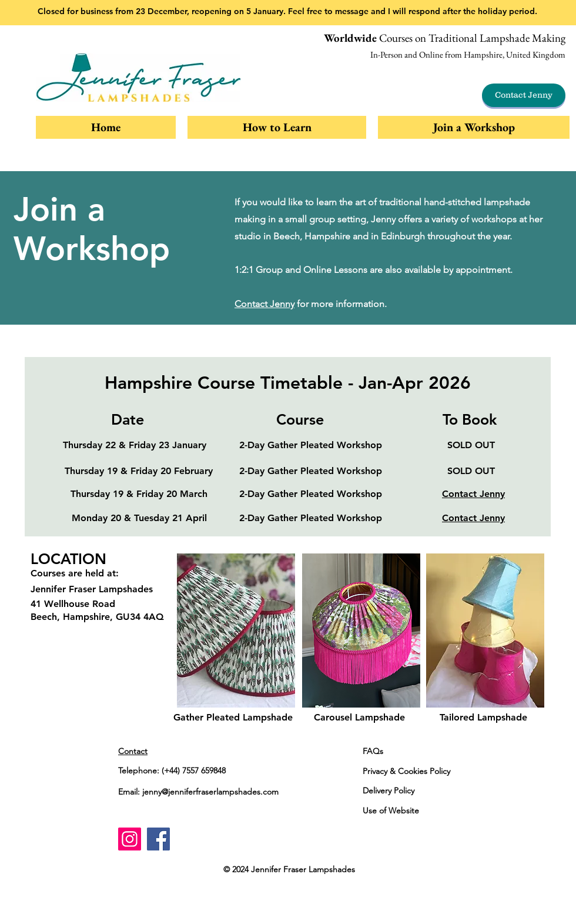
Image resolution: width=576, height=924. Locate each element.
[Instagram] (130, 839)
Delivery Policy (389, 790)
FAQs (373, 751)
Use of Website (391, 810)
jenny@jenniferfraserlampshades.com (210, 792)
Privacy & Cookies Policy (406, 771)
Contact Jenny (264, 304)
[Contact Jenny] (524, 95)
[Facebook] (158, 839)
